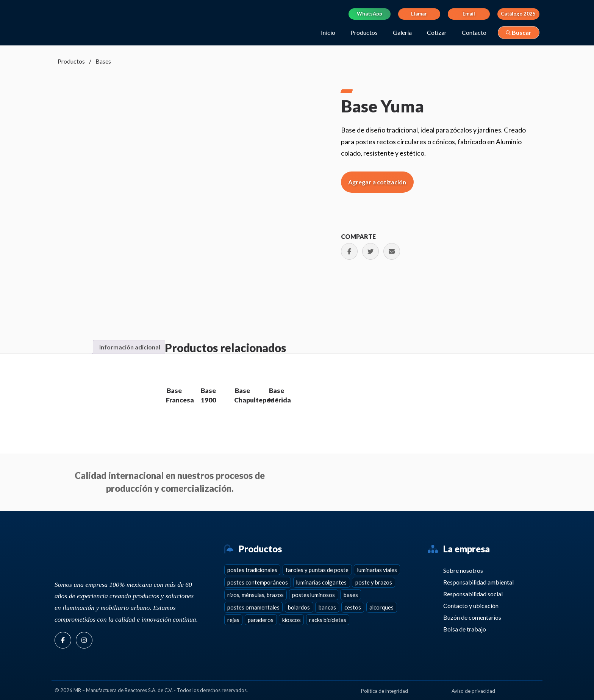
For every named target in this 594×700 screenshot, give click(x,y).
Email (469, 14)
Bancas (327, 607)
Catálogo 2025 (518, 14)
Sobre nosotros (462, 570)
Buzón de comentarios (471, 617)
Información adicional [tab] (130, 347)
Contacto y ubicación (470, 606)
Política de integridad (385, 691)
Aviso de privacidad (473, 691)
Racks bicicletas (328, 620)
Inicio (328, 32)
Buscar (519, 32)
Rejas (233, 620)
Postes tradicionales (252, 570)
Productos (364, 32)
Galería (402, 32)
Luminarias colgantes (321, 582)
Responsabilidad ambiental (477, 582)
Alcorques (381, 607)
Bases (103, 61)
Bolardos (299, 607)
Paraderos (261, 620)
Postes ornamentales (253, 607)
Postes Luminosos (313, 595)
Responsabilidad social (472, 594)
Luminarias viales (377, 570)
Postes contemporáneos (258, 582)
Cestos (353, 607)
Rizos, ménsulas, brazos (256, 595)
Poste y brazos (374, 582)
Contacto (474, 32)
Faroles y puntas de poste (317, 570)
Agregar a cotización (377, 182)
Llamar (419, 14)
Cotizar (437, 32)
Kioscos (292, 620)
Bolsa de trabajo (463, 629)
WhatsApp (370, 14)
